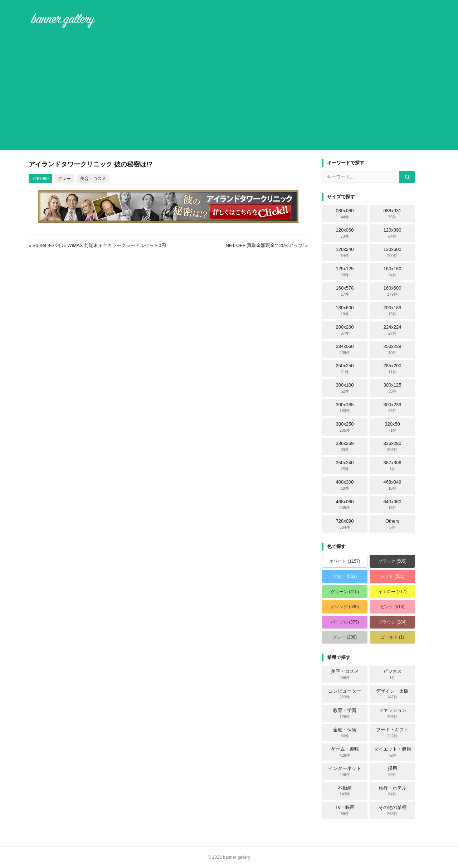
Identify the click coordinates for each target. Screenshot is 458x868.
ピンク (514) (392, 607)
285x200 (393, 369)
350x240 (345, 466)
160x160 (393, 272)
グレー (64, 179)
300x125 (393, 388)
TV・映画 (345, 810)
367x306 (393, 466)
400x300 (345, 485)
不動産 (345, 791)
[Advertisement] (229, 91)
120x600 (393, 252)
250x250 (345, 369)
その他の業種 (393, 810)
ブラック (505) (392, 561)
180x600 (345, 311)
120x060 (345, 233)
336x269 (345, 446)
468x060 (345, 505)
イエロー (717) (392, 592)
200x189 (393, 311)
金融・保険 (345, 733)
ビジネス (393, 674)
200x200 (345, 330)
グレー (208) (345, 637)
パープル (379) (345, 622)
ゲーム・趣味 (345, 752)
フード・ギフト (392, 733)
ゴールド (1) (393, 637)
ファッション (393, 713)
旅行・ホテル (393, 791)
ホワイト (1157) (345, 561)
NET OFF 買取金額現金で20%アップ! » (267, 245)
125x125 (345, 272)
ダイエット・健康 (393, 752)
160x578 (345, 291)
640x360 (393, 505)
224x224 (393, 330)
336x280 (393, 446)
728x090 (40, 179)
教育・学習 (345, 713)
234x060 (345, 349)
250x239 (393, 349)
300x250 (345, 427)
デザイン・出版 (392, 694)
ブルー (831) (345, 576)
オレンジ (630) (345, 607)
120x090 (393, 233)
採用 (393, 771)
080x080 (345, 214)
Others (392, 524)
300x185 (345, 408)
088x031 (393, 214)
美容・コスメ (93, 179)
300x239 (393, 408)
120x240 (345, 252)
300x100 (345, 388)
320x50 (392, 427)
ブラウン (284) (392, 622)
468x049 (393, 485)
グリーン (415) (345, 592)
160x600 (393, 291)
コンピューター (345, 694)
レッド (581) (392, 576)
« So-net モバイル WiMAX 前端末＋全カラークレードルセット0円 (97, 245)
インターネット (345, 771)
